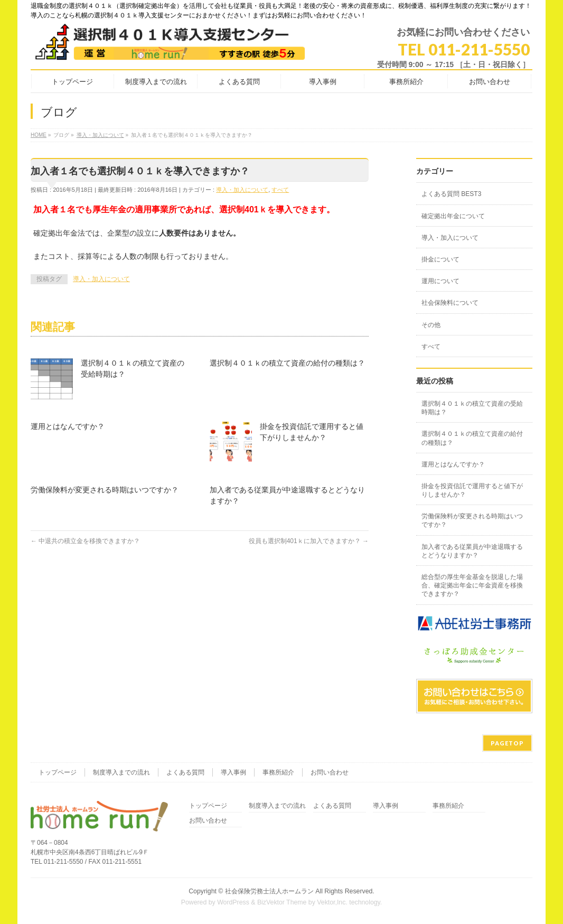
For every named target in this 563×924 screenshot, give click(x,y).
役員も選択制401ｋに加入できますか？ (309, 541)
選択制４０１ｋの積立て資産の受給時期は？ (472, 408)
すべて (280, 190)
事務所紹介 (278, 772)
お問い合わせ (330, 772)
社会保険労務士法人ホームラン (269, 891)
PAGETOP (507, 743)
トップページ (58, 772)
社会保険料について (450, 303)
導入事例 (233, 772)
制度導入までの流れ (121, 772)
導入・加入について (242, 190)
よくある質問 (185, 772)
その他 (431, 325)
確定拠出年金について (453, 216)
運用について (440, 281)
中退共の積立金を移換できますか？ (85, 541)
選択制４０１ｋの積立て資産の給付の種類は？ (287, 363)
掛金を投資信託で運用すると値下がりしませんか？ (472, 490)
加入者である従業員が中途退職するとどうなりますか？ (472, 551)
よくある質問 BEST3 (451, 194)
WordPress (233, 902)
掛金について (440, 259)
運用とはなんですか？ (68, 426)
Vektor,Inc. (332, 902)
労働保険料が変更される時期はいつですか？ (105, 490)
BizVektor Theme (282, 902)
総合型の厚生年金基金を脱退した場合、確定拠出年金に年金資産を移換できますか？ (472, 585)
